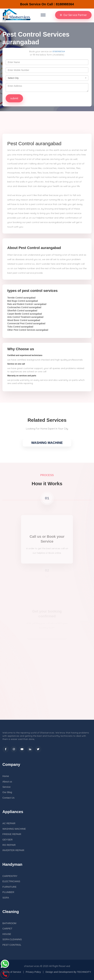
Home (6, 776)
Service (6, 787)
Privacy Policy (33, 972)
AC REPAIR (9, 823)
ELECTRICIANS (11, 881)
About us (7, 782)
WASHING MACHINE (47, 443)
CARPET (7, 929)
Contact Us (8, 798)
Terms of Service (12, 972)
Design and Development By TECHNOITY (68, 972)
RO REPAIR (9, 845)
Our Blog (7, 792)
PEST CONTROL (12, 945)
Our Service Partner (73, 15)
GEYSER (8, 840)
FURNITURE (9, 887)
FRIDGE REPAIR (12, 834)
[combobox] (47, 78)
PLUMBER (8, 892)
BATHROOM (9, 923)
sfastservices (32, 966)
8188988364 (59, 51)
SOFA (6, 898)
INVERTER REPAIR (13, 850)
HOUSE (7, 934)
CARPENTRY (10, 876)
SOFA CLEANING (12, 939)
